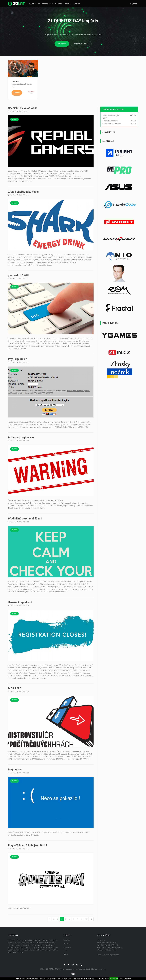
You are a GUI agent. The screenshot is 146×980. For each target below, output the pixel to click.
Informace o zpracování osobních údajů (76, 969)
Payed (66, 954)
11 (91, 919)
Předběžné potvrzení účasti (25, 519)
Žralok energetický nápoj (23, 192)
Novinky (32, 4)
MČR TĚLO (15, 689)
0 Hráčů (17, 93)
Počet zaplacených (110, 121)
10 (86, 919)
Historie (68, 4)
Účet (65, 951)
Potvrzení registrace (21, 438)
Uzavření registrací (20, 602)
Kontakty (67, 947)
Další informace (125, 979)
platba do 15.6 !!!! (19, 275)
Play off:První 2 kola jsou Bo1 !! (27, 846)
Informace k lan (45, 4)
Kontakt (77, 4)
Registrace (15, 770)
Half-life (15, 82)
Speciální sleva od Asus (23, 108)
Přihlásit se (62, 44)
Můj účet (133, 4)
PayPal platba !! (18, 359)
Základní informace (81, 44)
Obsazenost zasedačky (112, 123)
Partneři (59, 4)
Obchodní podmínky (98, 969)
